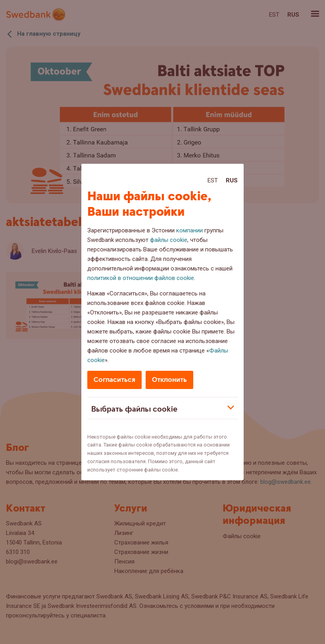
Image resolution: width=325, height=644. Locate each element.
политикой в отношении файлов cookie (141, 278)
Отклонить (169, 380)
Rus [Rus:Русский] (232, 180)
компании (189, 230)
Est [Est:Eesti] (213, 180)
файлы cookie (169, 240)
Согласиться (114, 380)
